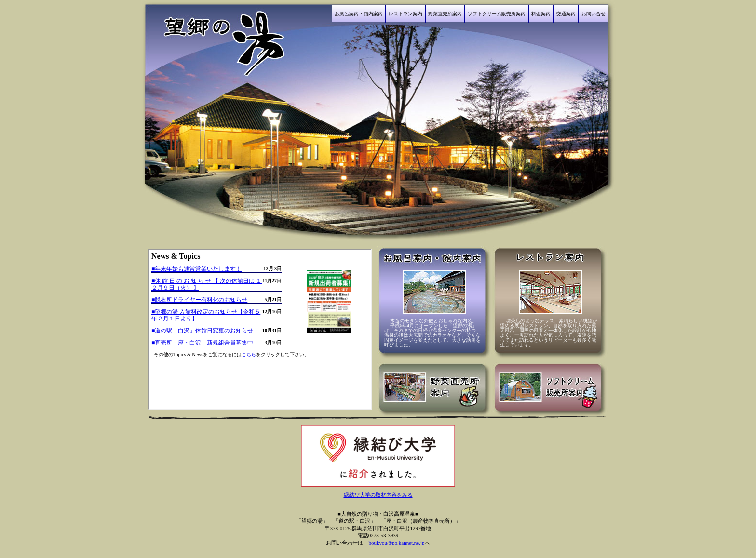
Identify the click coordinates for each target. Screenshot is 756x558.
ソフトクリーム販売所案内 (497, 14)
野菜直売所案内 (445, 14)
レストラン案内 (405, 14)
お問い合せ (594, 14)
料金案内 (541, 14)
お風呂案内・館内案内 (359, 14)
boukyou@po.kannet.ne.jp (396, 543)
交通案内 (566, 14)
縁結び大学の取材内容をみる (378, 495)
